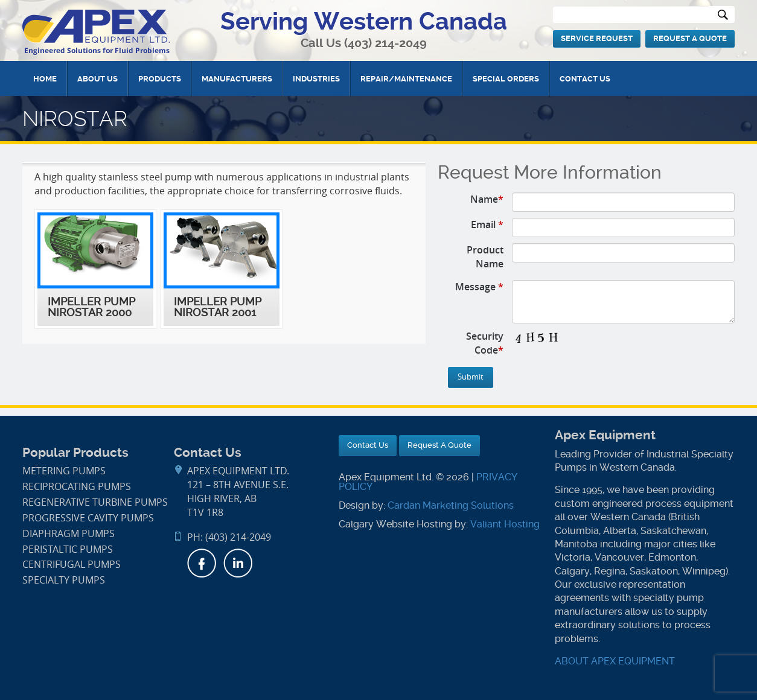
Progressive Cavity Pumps (88, 518)
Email (487, 224)
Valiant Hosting (505, 524)
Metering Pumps (64, 471)
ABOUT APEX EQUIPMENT (615, 661)
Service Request (597, 38)
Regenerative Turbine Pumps (95, 502)
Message (479, 287)
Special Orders (506, 79)
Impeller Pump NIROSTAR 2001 (218, 307)
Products (160, 79)
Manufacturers (237, 79)
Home (45, 79)
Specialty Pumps (64, 580)
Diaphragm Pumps (69, 534)
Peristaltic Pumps (68, 549)
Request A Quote (690, 38)
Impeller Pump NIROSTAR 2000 (91, 307)
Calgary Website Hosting (395, 524)
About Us (97, 79)
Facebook (202, 563)
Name (487, 199)
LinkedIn (238, 563)
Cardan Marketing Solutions (451, 505)
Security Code (485, 343)
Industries (316, 79)
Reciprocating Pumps (77, 487)
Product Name (485, 257)
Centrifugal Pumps (72, 565)
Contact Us (585, 79)
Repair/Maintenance (406, 79)
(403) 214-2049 (385, 43)
